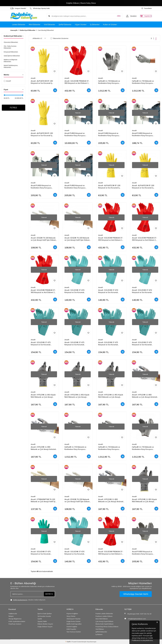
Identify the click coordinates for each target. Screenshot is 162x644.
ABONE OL (49, 594)
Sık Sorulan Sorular (44, 616)
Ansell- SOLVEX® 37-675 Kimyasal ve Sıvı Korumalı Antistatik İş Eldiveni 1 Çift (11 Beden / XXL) (42, 344)
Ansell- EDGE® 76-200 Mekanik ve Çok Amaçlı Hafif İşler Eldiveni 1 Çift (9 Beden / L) (77, 239)
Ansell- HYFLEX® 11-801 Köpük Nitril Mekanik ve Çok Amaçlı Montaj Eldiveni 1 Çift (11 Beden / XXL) (145, 501)
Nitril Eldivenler (35, 24)
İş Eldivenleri (95, 24)
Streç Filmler (71, 616)
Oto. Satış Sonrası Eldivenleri (10, 47)
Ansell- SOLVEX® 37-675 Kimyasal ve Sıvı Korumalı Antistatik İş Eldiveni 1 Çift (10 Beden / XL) (110, 344)
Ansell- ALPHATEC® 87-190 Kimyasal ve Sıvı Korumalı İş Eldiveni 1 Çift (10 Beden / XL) (42, 82)
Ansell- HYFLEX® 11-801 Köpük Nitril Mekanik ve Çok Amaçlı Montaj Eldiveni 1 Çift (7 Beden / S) (77, 396)
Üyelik (40, 619)
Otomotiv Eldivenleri (11, 42)
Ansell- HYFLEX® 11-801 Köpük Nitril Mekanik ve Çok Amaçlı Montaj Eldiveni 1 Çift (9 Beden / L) (111, 396)
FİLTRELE (13, 108)
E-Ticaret (74, 642)
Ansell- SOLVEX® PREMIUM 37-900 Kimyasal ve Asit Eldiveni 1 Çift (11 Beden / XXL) (111, 239)
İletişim (11, 616)
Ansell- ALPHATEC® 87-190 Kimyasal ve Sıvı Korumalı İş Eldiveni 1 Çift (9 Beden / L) (42, 134)
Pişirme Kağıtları (72, 614)
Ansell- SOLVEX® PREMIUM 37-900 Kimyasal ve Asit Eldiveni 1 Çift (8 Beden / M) (43, 291)
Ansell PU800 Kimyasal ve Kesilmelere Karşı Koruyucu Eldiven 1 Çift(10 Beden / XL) (143, 553)
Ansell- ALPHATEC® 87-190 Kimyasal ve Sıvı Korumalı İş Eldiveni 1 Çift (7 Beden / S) (143, 187)
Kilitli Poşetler (71, 629)
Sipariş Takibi (42, 621)
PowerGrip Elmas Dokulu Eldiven (107, 627)
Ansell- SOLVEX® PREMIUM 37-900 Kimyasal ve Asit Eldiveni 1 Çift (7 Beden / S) (111, 553)
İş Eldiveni (99, 634)
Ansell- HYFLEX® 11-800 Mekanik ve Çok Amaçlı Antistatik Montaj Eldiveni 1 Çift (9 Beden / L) (111, 501)
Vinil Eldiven (100, 629)
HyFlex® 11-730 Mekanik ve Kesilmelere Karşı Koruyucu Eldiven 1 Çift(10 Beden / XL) (76, 448)
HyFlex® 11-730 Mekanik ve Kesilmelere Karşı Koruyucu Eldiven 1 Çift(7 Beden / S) (143, 448)
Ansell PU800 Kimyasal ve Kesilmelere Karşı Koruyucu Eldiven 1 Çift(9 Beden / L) (109, 134)
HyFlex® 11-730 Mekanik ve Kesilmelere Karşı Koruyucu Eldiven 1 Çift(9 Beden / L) (143, 82)
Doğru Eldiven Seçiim (45, 627)
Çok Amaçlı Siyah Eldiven (104, 621)
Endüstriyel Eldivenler (28, 30)
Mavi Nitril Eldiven (102, 619)
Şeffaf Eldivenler (65, 24)
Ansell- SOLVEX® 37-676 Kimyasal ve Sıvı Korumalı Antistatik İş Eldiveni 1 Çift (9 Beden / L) (143, 291)
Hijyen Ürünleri (81, 24)
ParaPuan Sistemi (15, 624)
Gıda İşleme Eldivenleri (12, 56)
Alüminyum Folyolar (73, 619)
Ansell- (7, 81)
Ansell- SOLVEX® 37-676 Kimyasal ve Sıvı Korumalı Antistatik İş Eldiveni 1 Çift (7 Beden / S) (76, 291)
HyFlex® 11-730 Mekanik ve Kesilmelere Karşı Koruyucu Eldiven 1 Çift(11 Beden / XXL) (110, 82)
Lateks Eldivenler (19, 24)
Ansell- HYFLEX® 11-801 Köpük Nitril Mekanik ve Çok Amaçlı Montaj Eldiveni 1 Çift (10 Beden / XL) (44, 396)
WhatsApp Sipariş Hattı (40, 8)
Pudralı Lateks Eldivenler (104, 614)
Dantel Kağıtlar (72, 627)
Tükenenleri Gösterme (59, 38)
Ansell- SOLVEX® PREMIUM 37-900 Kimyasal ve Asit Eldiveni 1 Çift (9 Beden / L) (144, 239)
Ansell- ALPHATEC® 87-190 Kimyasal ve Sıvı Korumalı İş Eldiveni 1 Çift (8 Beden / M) (109, 187)
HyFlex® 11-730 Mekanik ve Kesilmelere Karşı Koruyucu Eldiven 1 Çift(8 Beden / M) (109, 448)
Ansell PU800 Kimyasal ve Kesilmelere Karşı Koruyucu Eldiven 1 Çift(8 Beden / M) (142, 134)
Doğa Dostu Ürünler (74, 621)
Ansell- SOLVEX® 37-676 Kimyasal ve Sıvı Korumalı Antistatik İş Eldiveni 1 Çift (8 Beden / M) (76, 553)
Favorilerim (147, 8)
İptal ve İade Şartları (45, 614)
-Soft (68, 642)
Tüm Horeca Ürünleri (74, 632)
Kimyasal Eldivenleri (11, 52)
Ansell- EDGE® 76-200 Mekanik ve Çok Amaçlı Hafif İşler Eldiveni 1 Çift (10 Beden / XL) (77, 501)
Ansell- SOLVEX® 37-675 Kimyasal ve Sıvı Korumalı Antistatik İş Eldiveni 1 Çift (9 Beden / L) (42, 553)
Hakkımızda (13, 614)
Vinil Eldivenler (50, 24)
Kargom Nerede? (18, 8)
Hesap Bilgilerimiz (15, 619)
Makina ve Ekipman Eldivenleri (11, 61)
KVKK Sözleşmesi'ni (20, 600)
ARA (114, 16)
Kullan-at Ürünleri (110, 24)
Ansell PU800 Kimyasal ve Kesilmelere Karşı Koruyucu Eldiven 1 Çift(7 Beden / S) (75, 187)
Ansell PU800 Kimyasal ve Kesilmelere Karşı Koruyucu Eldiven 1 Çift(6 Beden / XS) (75, 134)
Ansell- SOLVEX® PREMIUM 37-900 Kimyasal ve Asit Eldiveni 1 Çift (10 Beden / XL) (77, 82)
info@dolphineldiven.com (137, 619)
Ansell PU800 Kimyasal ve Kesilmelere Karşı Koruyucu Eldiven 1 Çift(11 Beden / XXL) (42, 187)
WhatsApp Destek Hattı (136, 594)
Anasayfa (14, 30)
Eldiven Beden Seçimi (45, 624)
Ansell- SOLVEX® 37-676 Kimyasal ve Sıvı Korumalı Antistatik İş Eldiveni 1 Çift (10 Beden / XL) (110, 291)
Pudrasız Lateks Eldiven (104, 616)
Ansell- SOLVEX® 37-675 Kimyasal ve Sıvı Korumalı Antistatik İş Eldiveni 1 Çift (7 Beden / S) (76, 344)
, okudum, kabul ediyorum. (28, 600)
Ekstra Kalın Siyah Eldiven (104, 624)
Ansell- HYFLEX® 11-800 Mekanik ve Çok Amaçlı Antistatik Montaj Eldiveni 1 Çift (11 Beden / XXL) (44, 448)
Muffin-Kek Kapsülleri (74, 624)
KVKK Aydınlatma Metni (17, 621)
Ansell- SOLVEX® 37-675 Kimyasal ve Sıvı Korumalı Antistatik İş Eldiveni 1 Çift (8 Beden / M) (143, 344)
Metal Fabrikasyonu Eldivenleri (11, 66)
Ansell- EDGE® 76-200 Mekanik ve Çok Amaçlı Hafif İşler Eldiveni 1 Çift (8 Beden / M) (44, 239)
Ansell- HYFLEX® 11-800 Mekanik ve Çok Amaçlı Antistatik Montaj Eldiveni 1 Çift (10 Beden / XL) (145, 396)
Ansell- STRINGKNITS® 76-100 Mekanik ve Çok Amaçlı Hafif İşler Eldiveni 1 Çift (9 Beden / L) (44, 501)
